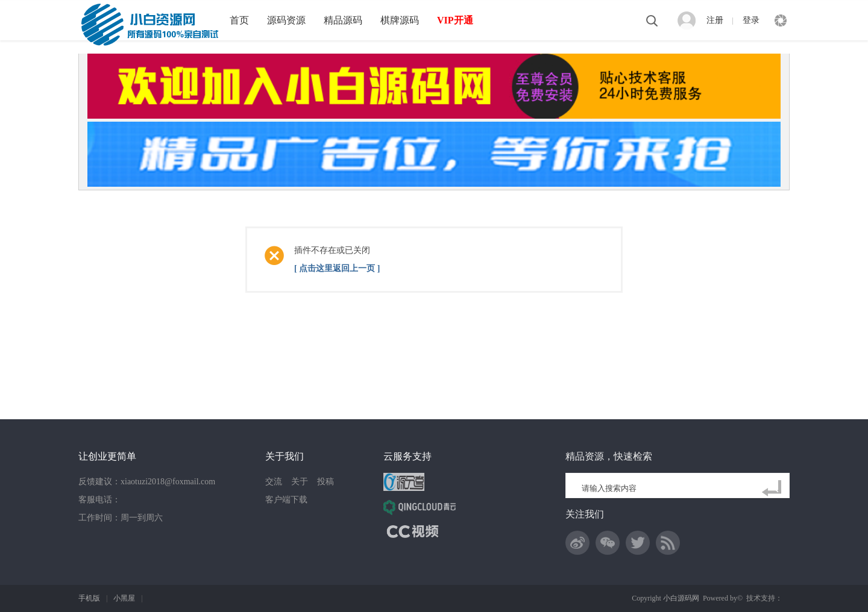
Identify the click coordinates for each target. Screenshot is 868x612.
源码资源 (286, 20)
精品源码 (343, 20)
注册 (715, 20)
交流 (274, 482)
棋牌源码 (400, 20)
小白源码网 (681, 598)
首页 (239, 20)
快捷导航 (781, 20)
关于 (300, 482)
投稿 (325, 482)
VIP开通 (455, 20)
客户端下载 (286, 500)
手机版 (89, 598)
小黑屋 (124, 598)
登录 (751, 20)
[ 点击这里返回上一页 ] (337, 268)
